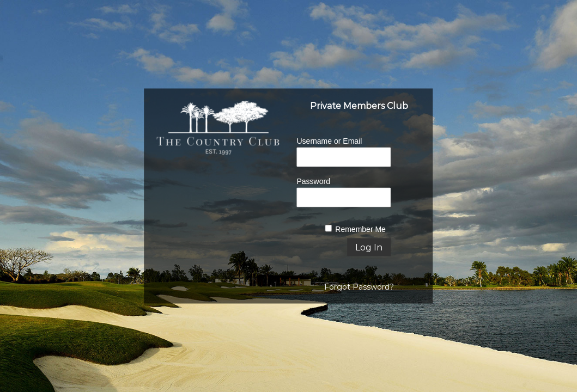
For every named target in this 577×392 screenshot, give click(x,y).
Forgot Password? (359, 287)
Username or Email (329, 141)
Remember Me (360, 229)
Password (313, 181)
